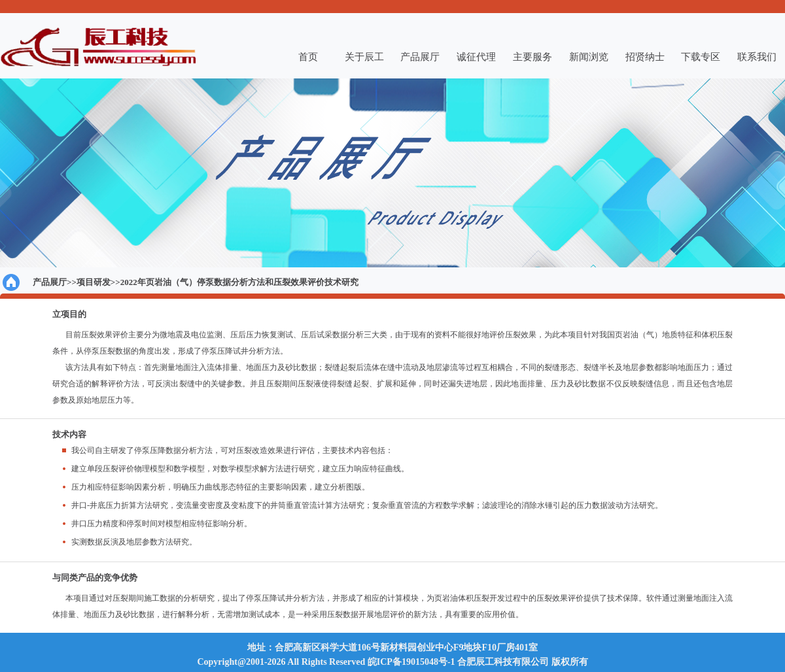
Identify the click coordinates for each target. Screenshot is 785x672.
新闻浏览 (589, 57)
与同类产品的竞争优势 (95, 578)
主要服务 (532, 57)
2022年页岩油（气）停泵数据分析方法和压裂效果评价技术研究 (239, 282)
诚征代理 (476, 57)
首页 (308, 57)
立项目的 (69, 314)
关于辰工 (364, 57)
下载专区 (701, 57)
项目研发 (94, 282)
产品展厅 (420, 57)
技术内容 (69, 434)
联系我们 (757, 57)
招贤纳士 (645, 57)
